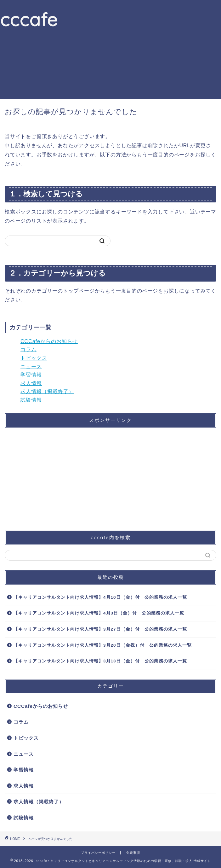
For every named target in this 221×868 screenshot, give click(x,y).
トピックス (34, 358)
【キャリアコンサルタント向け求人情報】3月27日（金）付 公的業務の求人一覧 (100, 629)
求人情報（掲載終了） (47, 391)
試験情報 (31, 400)
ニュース (31, 367)
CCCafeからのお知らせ (49, 341)
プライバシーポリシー (98, 853)
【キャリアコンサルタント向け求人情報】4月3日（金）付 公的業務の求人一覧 (99, 613)
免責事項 (133, 853)
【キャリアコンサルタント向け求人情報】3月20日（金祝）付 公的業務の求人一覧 (103, 645)
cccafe (29, 19)
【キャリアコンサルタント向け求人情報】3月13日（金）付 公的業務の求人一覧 (100, 661)
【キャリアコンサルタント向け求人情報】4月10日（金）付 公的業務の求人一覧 (100, 597)
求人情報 (31, 383)
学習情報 (31, 375)
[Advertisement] (139, 49)
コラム (28, 350)
